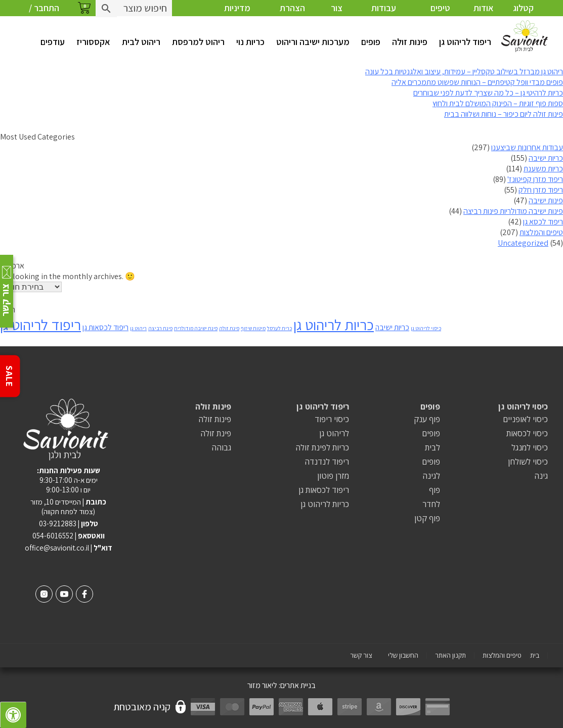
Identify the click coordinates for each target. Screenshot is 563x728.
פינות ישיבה (546, 200)
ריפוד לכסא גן (543, 222)
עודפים (53, 42)
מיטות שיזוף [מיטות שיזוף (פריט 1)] (253, 328)
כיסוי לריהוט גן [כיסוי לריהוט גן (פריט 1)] (426, 328)
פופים (371, 42)
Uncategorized (523, 243)
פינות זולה (410, 42)
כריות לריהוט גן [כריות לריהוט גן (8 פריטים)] (334, 325)
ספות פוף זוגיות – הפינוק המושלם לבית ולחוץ (498, 103)
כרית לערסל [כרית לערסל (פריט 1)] (279, 328)
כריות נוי (250, 42)
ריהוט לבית (141, 42)
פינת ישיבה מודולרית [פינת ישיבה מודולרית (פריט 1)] (196, 328)
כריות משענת (543, 169)
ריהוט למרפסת (198, 42)
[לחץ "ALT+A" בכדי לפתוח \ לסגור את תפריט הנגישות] (13, 715)
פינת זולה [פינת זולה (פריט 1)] (229, 328)
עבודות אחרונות (383, 16)
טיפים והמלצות (441, 16)
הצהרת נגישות (292, 16)
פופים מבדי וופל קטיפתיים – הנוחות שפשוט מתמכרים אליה (477, 82)
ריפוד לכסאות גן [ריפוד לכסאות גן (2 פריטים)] (105, 327)
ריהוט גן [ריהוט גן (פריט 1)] (138, 328)
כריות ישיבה (546, 158)
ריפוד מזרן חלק (541, 190)
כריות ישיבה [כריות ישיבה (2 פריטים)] (392, 327)
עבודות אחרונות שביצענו (527, 147)
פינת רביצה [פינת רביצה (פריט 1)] (160, 328)
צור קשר (337, 16)
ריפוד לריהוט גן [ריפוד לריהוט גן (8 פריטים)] (40, 325)
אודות (484, 8)
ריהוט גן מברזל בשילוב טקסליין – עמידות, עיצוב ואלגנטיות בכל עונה (464, 72)
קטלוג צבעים (523, 16)
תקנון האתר (450, 655)
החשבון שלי (403, 655)
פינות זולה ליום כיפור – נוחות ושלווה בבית (504, 114)
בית (535, 655)
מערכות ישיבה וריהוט (313, 42)
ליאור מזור (262, 685)
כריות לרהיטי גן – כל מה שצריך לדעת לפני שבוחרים (488, 93)
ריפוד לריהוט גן (465, 42)
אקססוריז (93, 42)
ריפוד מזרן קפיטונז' (535, 179)
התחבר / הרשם (44, 16)
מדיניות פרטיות (237, 16)
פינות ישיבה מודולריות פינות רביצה (513, 211)
